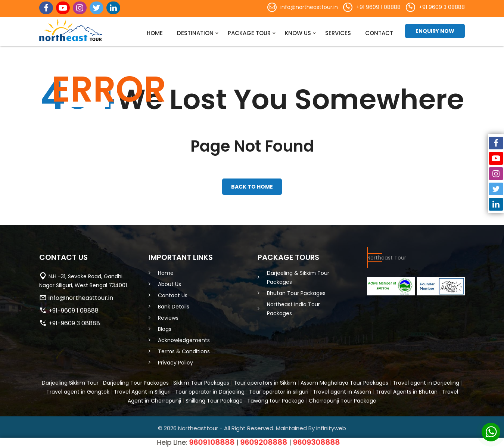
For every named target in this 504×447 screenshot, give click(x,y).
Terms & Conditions (184, 349)
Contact (379, 33)
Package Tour (249, 33)
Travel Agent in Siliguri (142, 389)
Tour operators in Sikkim (265, 381)
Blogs (165, 327)
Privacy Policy (175, 360)
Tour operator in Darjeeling (210, 389)
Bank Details (174, 304)
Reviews (168, 316)
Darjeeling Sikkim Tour (70, 381)
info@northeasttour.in (309, 7)
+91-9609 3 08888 (74, 321)
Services (338, 33)
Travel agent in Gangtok (78, 389)
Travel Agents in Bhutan (407, 389)
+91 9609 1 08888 (378, 7)
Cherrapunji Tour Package (343, 398)
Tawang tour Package (276, 398)
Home (155, 33)
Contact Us (173, 293)
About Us (169, 282)
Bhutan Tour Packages (296, 291)
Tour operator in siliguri (279, 389)
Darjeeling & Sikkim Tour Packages (298, 275)
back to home (252, 186)
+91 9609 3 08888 (442, 7)
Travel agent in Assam (342, 389)
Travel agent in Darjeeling (426, 381)
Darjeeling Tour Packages (136, 381)
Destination (195, 33)
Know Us (298, 33)
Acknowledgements (184, 338)
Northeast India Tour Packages (293, 307)
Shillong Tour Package (214, 398)
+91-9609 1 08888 (74, 308)
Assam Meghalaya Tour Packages (344, 381)
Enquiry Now (435, 31)
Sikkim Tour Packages (201, 381)
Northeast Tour (387, 255)
